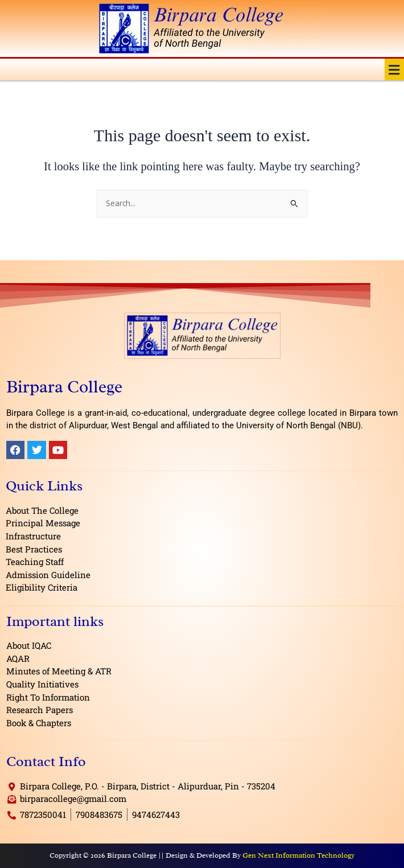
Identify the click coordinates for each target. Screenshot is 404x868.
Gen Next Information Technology (298, 855)
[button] (394, 69)
